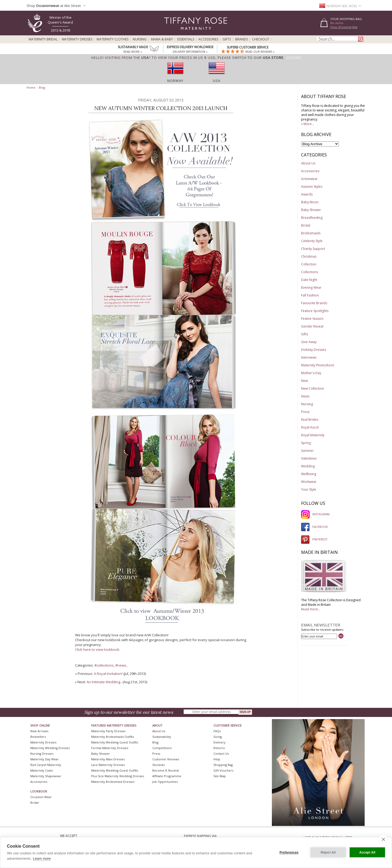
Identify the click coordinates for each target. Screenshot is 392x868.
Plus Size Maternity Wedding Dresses (118, 776)
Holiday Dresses (314, 350)
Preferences (289, 852)
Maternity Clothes (112, 39)
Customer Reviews (166, 759)
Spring (306, 443)
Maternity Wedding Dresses (50, 748)
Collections (310, 272)
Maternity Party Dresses (108, 731)
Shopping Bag (223, 765)
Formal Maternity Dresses (110, 748)
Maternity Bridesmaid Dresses (113, 782)
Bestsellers (38, 737)
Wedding (308, 466)
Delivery (219, 742)
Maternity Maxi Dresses (108, 759)
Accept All (367, 852)
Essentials (186, 39)
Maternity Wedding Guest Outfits (115, 742)
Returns (219, 748)
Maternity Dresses (77, 39)
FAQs (217, 731)
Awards (307, 194)
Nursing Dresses (42, 754)
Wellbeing (309, 474)
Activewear (309, 179)
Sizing (218, 737)
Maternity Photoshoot (318, 365)
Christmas (309, 256)
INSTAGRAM (315, 514)
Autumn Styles (312, 187)
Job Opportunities (165, 782)
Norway (175, 81)
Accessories (208, 39)
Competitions (162, 748)
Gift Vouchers (223, 770)
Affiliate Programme (167, 776)
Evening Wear (311, 288)
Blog (42, 87)
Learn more (42, 858)
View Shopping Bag (344, 27)
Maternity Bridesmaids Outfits (112, 737)
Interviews (309, 357)
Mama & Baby (162, 39)
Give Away (309, 342)
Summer (307, 451)
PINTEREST (314, 539)
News (305, 396)
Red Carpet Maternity (46, 765)
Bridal (306, 225)
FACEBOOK (315, 527)
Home (31, 87)
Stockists (158, 765)
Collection (309, 264)
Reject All (328, 852)
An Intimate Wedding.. (104, 682)
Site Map (220, 776)
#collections (104, 665)
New (304, 381)
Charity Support (313, 249)
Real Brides (310, 420)
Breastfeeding (312, 218)
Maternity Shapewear (46, 776)
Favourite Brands (314, 303)
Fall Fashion (310, 295)
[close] (383, 839)
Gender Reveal (312, 326)
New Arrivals (39, 731)
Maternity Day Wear (45, 759)
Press (305, 412)
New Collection (313, 388)
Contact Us (221, 754)
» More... (308, 124)
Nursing (140, 39)
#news (121, 665)
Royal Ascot (310, 427)
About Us (308, 163)
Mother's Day (311, 373)
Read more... (311, 609)
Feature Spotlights (315, 311)
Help (217, 759)
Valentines (309, 458)
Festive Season (312, 319)
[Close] (294, 58)
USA (217, 81)
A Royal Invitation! (108, 674)
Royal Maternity (313, 435)
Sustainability (162, 737)
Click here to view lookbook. (98, 649)
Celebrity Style (312, 241)
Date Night (309, 280)
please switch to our (251, 58)
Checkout (261, 39)
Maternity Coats (42, 770)
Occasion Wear (41, 797)
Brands (241, 39)
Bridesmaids (311, 233)
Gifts (227, 39)
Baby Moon (310, 202)
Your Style (309, 489)
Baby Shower (311, 210)
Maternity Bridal (43, 39)
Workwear (309, 482)
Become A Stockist (166, 770)
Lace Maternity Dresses (108, 765)
